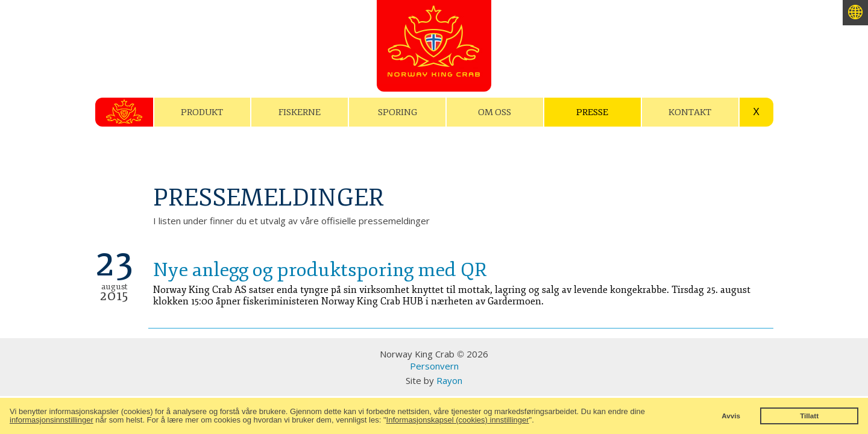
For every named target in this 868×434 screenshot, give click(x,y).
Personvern (434, 366)
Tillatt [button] (809, 416)
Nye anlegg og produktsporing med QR (320, 270)
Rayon (449, 380)
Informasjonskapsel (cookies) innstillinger (458, 420)
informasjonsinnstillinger (52, 420)
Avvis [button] (731, 416)
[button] (537, 421)
